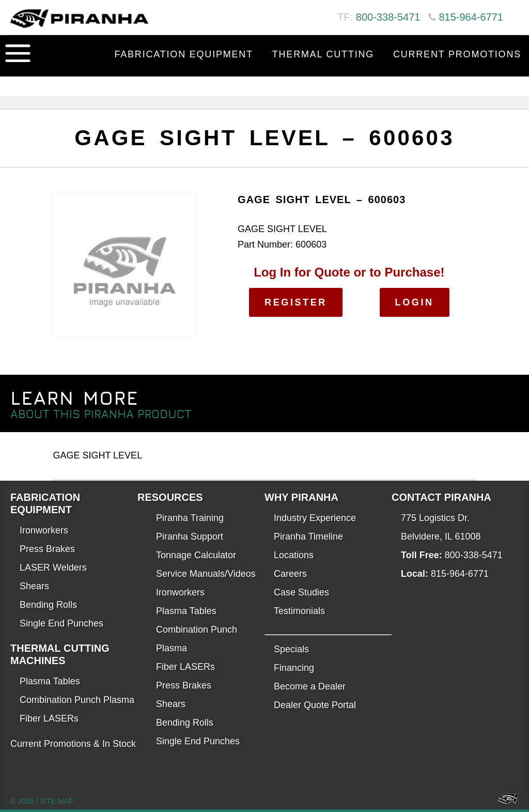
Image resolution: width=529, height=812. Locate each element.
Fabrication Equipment (184, 54)
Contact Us (487, 80)
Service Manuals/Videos (206, 574)
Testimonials (299, 611)
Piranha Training (190, 518)
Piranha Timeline (308, 537)
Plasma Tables (50, 681)
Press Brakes (47, 549)
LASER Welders (53, 568)
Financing (294, 668)
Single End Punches (61, 623)
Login (415, 302)
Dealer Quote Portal (315, 705)
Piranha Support (190, 537)
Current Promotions (457, 54)
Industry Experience (315, 518)
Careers (290, 574)
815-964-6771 (471, 17)
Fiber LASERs (49, 718)
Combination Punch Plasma (77, 700)
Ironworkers (44, 530)
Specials (291, 649)
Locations (294, 555)
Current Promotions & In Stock (73, 744)
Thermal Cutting (323, 54)
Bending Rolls (48, 605)
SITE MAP (57, 801)
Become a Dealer (310, 686)
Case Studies (301, 592)
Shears (34, 586)
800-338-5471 (388, 17)
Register (296, 302)
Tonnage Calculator (196, 555)
